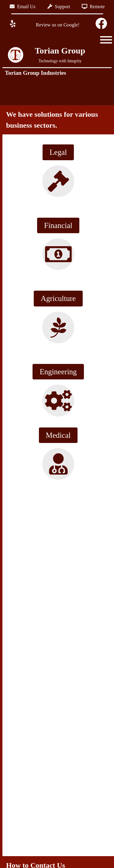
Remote (93, 7)
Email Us (22, 7)
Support (59, 7)
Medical (58, 435)
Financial (58, 225)
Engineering (58, 372)
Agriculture (58, 298)
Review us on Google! (57, 25)
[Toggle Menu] (106, 40)
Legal (58, 152)
